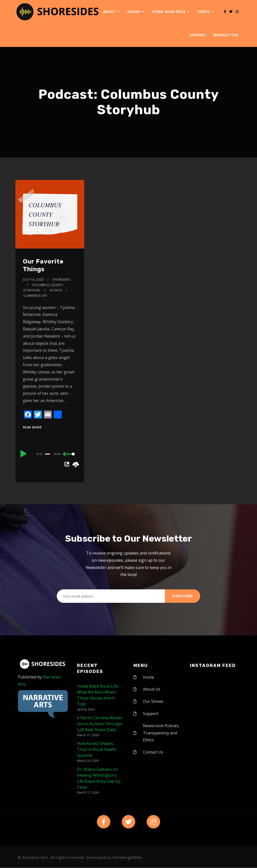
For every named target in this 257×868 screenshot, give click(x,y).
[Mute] (65, 455)
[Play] (23, 453)
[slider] (48, 454)
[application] (50, 454)
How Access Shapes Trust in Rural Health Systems (97, 749)
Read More (32, 427)
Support (198, 35)
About (110, 12)
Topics (204, 12)
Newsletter (226, 35)
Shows (134, 12)
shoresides (61, 280)
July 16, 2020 (33, 280)
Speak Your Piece (169, 12)
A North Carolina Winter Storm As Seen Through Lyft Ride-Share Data (100, 724)
